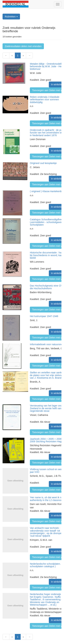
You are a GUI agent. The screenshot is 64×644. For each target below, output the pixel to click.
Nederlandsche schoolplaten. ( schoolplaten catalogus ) (46, 565)
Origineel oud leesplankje (43, 163)
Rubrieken (11, 17)
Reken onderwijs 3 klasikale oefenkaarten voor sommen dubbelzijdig (45, 100)
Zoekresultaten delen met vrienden (23, 46)
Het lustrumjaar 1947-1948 (44, 316)
